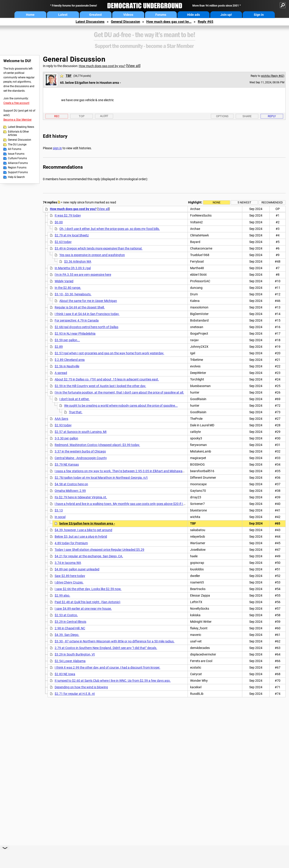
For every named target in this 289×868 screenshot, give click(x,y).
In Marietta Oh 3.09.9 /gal (73, 268)
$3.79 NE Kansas (67, 464)
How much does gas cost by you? (102, 66)
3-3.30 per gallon (66, 438)
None (217, 202)
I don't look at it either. (75, 399)
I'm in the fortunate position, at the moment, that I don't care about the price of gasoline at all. (119, 392)
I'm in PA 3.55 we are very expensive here (83, 275)
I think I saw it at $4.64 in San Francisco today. (87, 314)
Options (222, 116)
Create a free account (16, 103)
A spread (61, 373)
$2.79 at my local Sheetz (72, 235)
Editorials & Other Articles (18, 133)
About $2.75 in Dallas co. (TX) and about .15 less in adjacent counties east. (107, 379)
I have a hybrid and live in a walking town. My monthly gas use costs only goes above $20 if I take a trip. (126, 504)
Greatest (96, 15)
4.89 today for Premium (71, 543)
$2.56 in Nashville (67, 366)
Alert (104, 116)
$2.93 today (63, 425)
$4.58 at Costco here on (71, 484)
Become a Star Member (17, 120)
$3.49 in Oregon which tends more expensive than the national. (99, 248)
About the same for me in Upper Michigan (88, 301)
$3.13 (59, 510)
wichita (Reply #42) (273, 76)
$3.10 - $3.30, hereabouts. (73, 294)
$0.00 (59, 222)
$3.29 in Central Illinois (70, 622)
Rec (57, 116)
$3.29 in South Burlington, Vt (75, 654)
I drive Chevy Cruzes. (69, 582)
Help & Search (16, 177)
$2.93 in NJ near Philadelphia (75, 334)
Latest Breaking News (21, 127)
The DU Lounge (17, 145)
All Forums (15, 149)
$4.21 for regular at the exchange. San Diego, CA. (89, 556)
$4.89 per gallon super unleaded (77, 569)
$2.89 (59, 347)
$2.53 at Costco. (66, 615)
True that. (76, 412)
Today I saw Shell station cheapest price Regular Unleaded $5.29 (99, 550)
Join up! (226, 15)
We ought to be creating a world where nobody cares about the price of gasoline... (121, 406)
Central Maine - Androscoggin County (81, 458)
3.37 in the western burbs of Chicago (80, 451)
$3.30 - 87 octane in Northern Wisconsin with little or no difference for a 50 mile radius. (115, 641)
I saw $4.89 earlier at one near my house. (83, 609)
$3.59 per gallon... (67, 340)
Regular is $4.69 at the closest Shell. (80, 307)
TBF (69, 76)
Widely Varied (64, 281)
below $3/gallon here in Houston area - (87, 523)
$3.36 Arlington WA (78, 261)
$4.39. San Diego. (67, 635)
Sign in (259, 15)
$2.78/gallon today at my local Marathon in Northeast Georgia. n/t (101, 478)
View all (133, 66)
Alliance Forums (18, 163)
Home (30, 15)
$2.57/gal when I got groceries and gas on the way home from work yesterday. (109, 353)
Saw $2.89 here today (70, 576)
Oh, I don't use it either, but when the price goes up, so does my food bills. (110, 229)
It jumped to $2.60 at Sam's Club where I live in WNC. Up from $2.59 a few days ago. (113, 681)
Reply (272, 116)
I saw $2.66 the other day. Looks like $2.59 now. (88, 589)
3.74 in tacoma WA (68, 563)
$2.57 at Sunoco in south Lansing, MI (81, 432)
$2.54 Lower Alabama (70, 661)
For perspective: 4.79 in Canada (77, 320)
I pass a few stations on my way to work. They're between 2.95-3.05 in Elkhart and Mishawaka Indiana (126, 471)
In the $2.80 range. (68, 288)
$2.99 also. (62, 595)
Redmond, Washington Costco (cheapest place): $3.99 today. (97, 445)
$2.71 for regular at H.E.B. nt (75, 694)
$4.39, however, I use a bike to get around (83, 530)
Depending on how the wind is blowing (81, 687)
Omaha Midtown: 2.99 (70, 491)
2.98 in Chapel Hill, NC (70, 628)
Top (82, 116)
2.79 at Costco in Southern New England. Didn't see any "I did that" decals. (106, 648)
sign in (57, 148)
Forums (161, 15)
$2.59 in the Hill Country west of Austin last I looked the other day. (100, 386)
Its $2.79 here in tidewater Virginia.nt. (81, 497)
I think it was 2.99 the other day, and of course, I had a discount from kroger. (107, 667)
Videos (128, 15)
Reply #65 (206, 22)
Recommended (272, 202)
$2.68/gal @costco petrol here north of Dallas (86, 327)
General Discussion (125, 22)
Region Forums (17, 168)
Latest (63, 15)
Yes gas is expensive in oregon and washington (92, 255)
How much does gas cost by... (169, 22)
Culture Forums (17, 158)
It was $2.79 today (68, 215)
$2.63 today (63, 242)
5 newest (244, 202)
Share (247, 116)
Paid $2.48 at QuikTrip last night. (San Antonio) (87, 602)
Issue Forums (16, 154)
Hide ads (193, 15)
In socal (60, 517)
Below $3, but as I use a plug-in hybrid (81, 537)
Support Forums (18, 172)
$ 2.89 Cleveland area (70, 360)
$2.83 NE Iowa (65, 674)
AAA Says (61, 419)
